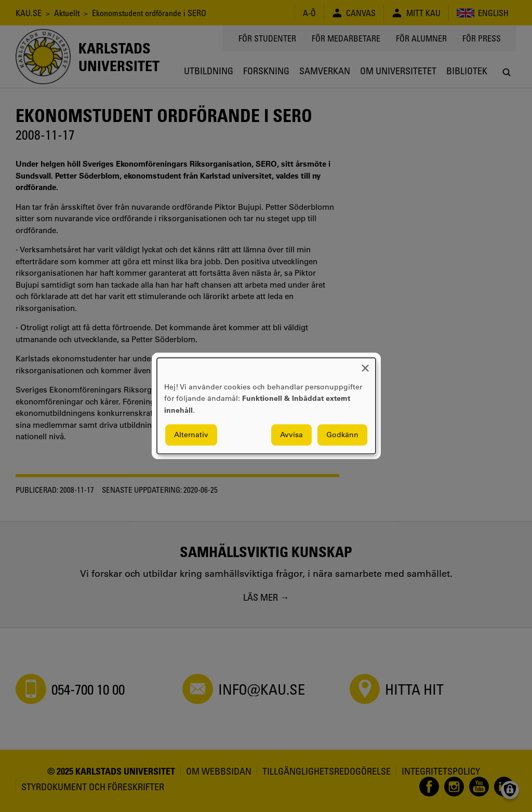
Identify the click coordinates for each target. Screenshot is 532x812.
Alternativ (191, 435)
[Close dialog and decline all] (365, 364)
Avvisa (291, 435)
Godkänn (342, 435)
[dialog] (266, 406)
